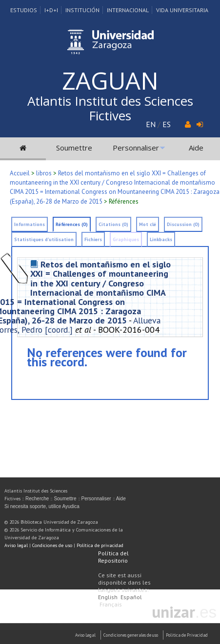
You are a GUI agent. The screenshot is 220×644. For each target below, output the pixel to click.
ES (167, 124)
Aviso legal (16, 545)
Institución (82, 10)
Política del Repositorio (113, 557)
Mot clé (148, 224)
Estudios (24, 10)
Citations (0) (113, 224)
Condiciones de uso (52, 545)
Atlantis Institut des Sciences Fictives (110, 108)
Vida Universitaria (182, 10)
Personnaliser (136, 148)
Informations (30, 224)
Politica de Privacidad (187, 635)
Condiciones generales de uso (131, 635)
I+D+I (51, 10)
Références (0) (72, 224)
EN (151, 124)
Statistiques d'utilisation (44, 239)
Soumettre (74, 148)
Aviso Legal (85, 635)
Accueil (20, 173)
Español (131, 597)
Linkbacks (161, 239)
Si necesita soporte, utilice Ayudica (42, 506)
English (108, 597)
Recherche (37, 499)
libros (44, 173)
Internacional (128, 10)
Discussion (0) (183, 224)
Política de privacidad (100, 545)
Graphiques (126, 239)
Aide (196, 148)
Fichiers (93, 239)
